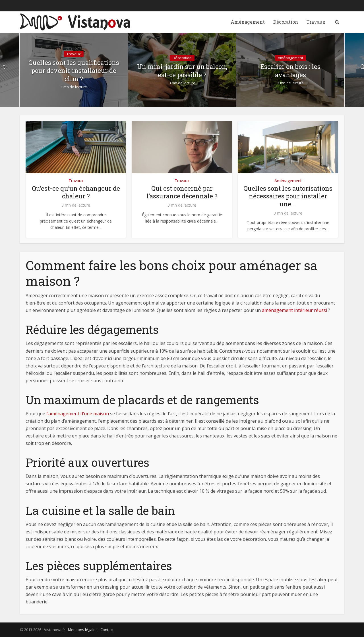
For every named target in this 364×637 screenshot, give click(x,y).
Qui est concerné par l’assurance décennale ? (182, 192)
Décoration (286, 22)
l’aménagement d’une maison (78, 414)
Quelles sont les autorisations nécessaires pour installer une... (288, 196)
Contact (107, 630)
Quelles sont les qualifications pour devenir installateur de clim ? (74, 71)
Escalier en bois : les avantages (290, 71)
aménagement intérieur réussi (294, 310)
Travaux (316, 22)
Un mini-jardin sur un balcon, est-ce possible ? (182, 71)
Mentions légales (83, 630)
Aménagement (248, 22)
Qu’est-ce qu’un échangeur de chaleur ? (76, 192)
